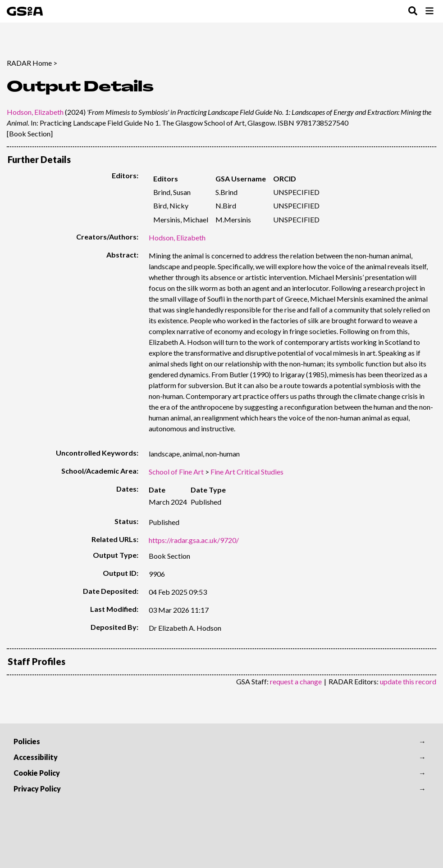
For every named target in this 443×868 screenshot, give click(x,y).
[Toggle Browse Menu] (429, 11)
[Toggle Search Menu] (413, 11)
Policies (27, 741)
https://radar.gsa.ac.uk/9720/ (194, 540)
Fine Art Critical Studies (247, 472)
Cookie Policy (37, 773)
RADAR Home (29, 63)
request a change (296, 681)
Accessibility (36, 757)
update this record (408, 681)
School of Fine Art (176, 472)
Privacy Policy (37, 789)
